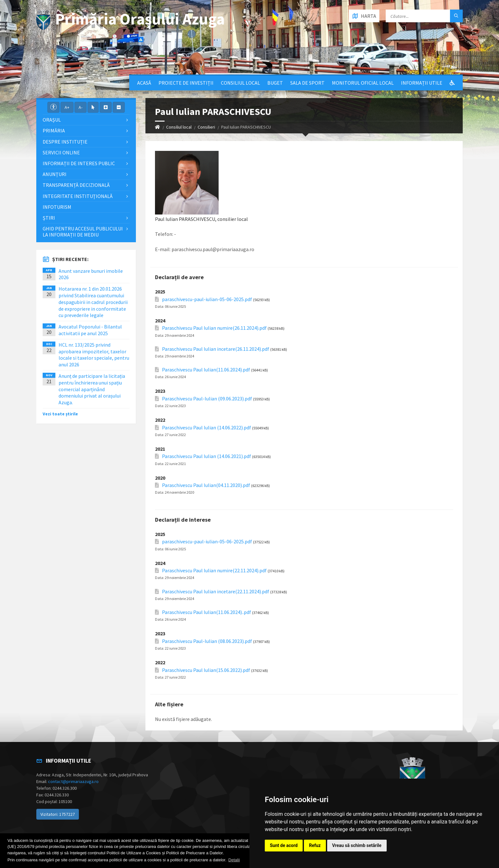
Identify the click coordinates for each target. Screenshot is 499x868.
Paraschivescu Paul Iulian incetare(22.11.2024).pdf (216, 592)
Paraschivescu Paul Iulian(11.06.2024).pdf (206, 370)
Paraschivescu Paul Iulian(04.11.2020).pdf (206, 485)
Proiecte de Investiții (186, 83)
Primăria (54, 131)
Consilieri (206, 127)
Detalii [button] (234, 860)
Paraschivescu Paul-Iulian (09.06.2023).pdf (207, 399)
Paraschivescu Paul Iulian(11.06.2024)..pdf (207, 612)
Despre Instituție (65, 142)
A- (81, 107)
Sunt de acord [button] (284, 845)
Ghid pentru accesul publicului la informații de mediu (83, 232)
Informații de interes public (79, 163)
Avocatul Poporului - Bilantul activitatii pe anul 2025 (90, 330)
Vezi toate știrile (60, 414)
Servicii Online (61, 152)
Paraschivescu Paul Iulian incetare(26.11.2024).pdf (216, 349)
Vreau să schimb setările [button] (357, 845)
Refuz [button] (315, 845)
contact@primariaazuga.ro (73, 781)
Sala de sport (307, 83)
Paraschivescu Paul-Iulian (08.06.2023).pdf (207, 641)
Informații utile (422, 83)
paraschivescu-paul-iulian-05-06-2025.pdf (207, 299)
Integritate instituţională (78, 196)
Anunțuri (55, 174)
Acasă (144, 83)
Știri (49, 218)
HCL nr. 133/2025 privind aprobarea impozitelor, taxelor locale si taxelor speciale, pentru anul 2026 (94, 355)
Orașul (52, 120)
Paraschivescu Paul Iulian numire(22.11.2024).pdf (214, 571)
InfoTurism (57, 207)
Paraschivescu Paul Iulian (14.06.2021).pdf (207, 456)
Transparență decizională (76, 185)
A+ (67, 107)
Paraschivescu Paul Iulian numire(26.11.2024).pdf (214, 328)
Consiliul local (240, 83)
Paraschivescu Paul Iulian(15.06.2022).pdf (206, 670)
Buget (275, 83)
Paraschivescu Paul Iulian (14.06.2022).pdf (207, 428)
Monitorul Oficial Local (363, 83)
